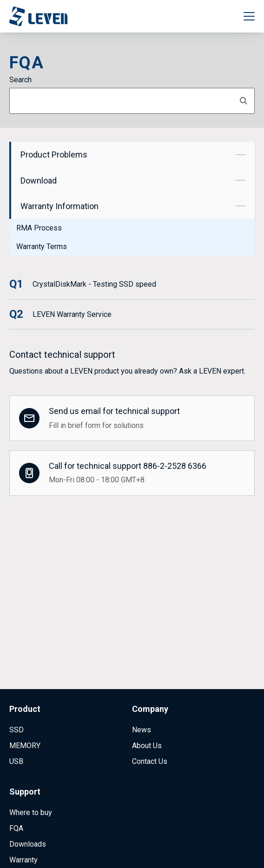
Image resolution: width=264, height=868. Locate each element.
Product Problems (133, 155)
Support (25, 744)
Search (20, 80)
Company (150, 661)
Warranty (23, 812)
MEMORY (25, 698)
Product (25, 661)
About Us (147, 698)
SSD (16, 682)
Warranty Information (133, 206)
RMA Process (39, 228)
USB (16, 714)
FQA (16, 781)
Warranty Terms (42, 247)
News (142, 682)
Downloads (28, 797)
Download (133, 181)
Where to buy (31, 765)
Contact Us (150, 714)
